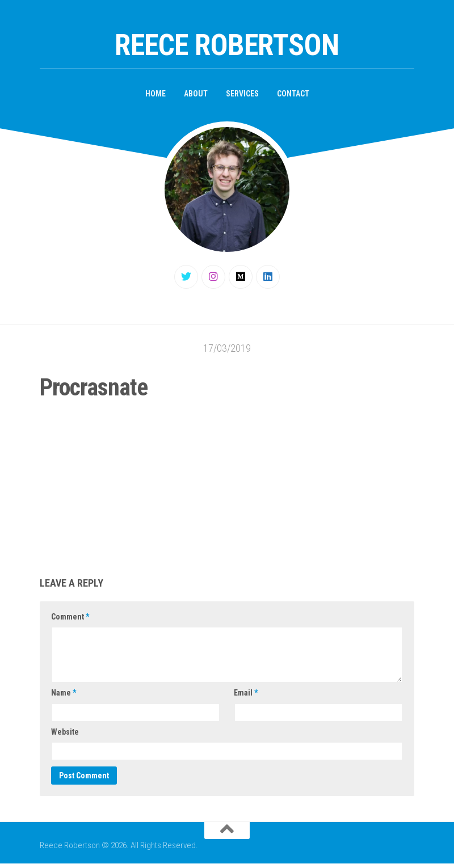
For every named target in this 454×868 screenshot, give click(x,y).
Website (65, 732)
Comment (70, 617)
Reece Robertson (227, 45)
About (196, 94)
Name (64, 693)
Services (242, 94)
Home (155, 94)
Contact (293, 94)
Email (246, 693)
